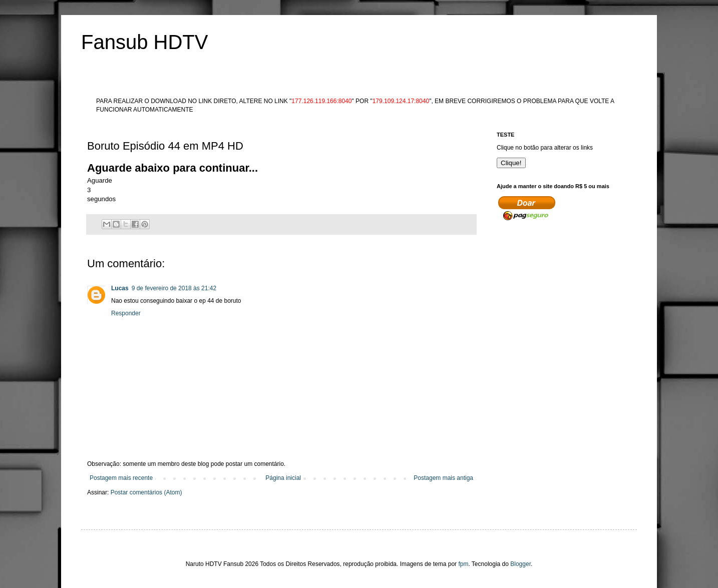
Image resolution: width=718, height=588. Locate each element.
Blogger (520, 564)
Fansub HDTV (144, 42)
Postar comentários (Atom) (146, 492)
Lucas (120, 288)
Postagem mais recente (121, 478)
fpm (463, 564)
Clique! (511, 163)
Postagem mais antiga (443, 478)
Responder (126, 313)
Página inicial (283, 478)
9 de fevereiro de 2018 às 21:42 (174, 288)
